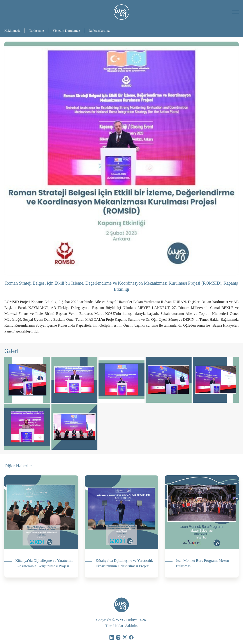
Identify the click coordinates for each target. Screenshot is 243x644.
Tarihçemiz (36, 31)
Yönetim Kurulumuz (66, 31)
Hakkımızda (12, 31)
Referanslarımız (99, 31)
